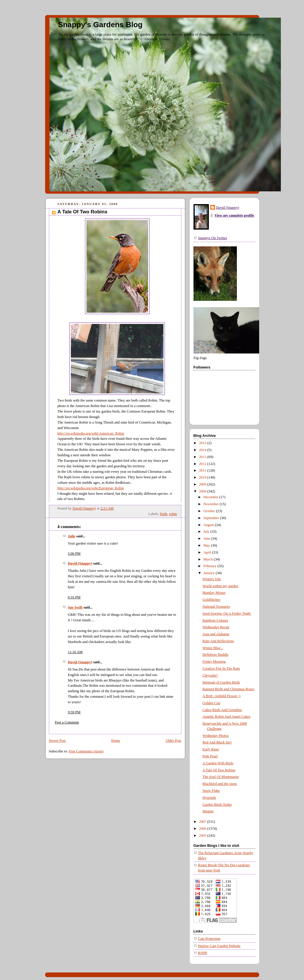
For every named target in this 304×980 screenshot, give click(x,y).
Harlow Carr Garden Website (219, 946)
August (209, 525)
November (211, 504)
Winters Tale (212, 579)
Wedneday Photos (215, 736)
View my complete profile (234, 215)
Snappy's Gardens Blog (100, 25)
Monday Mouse (214, 593)
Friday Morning (214, 662)
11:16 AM (75, 652)
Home (116, 741)
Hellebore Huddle (215, 655)
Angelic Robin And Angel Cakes (226, 717)
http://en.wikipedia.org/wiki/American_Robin (91, 433)
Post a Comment (67, 722)
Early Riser (211, 749)
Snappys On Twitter (213, 238)
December (211, 497)
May (207, 545)
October (210, 511)
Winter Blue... (213, 648)
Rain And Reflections (218, 641)
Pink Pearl (210, 756)
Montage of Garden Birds (221, 682)
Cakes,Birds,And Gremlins (222, 710)
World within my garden (220, 586)
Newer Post (57, 741)
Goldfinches (211, 600)
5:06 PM (74, 554)
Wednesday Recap (216, 627)
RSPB (203, 953)
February (210, 566)
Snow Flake (211, 791)
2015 (203, 443)
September (212, 518)
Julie (72, 536)
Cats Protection (209, 939)
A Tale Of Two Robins (219, 770)
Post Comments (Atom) (86, 751)
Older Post (174, 741)
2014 (203, 450)
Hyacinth (209, 798)
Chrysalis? (210, 675)
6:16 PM (74, 597)
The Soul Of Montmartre (221, 777)
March (209, 559)
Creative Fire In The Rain (221, 668)
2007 (203, 822)
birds (164, 514)
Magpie (208, 811)
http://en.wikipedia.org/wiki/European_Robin (91, 488)
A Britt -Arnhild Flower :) (221, 696)
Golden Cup (211, 703)
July (207, 532)
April (208, 552)
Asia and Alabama (216, 634)
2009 (203, 484)
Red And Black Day (217, 742)
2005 (203, 836)
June (207, 538)
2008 (203, 491)
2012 (203, 464)
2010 (203, 477)
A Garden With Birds (218, 763)
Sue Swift (75, 607)
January (209, 573)
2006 (203, 829)
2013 (203, 457)
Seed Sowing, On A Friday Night (227, 613)
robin (173, 514)
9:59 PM (74, 712)
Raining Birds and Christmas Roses (228, 689)
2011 (203, 470)
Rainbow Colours (215, 620)
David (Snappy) (80, 563)
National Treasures (216, 607)
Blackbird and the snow (220, 784)
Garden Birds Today (217, 805)
